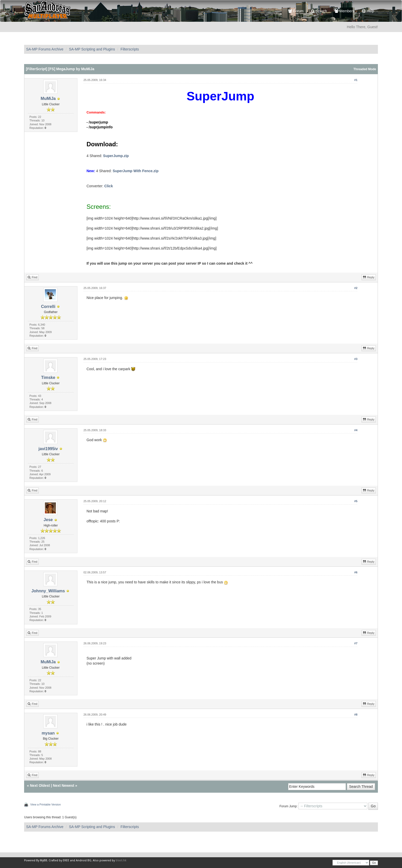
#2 (356, 288)
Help (368, 11)
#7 (356, 643)
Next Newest (63, 786)
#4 (356, 430)
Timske (48, 378)
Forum (296, 11)
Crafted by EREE (59, 860)
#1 (356, 80)
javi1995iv (48, 449)
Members (344, 11)
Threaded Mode (365, 69)
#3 (356, 359)
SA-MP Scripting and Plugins (92, 49)
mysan (48, 733)
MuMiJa (48, 99)
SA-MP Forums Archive (45, 49)
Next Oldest (40, 786)
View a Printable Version (46, 804)
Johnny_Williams (48, 591)
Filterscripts (130, 49)
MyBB (44, 860)
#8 (356, 715)
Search (319, 11)
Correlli (48, 307)
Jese (48, 520)
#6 (356, 572)
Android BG (84, 860)
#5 (356, 501)
